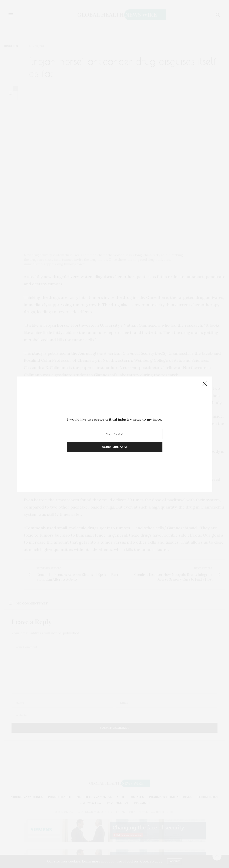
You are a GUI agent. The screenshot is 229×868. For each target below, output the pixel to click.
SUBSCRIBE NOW (114, 447)
